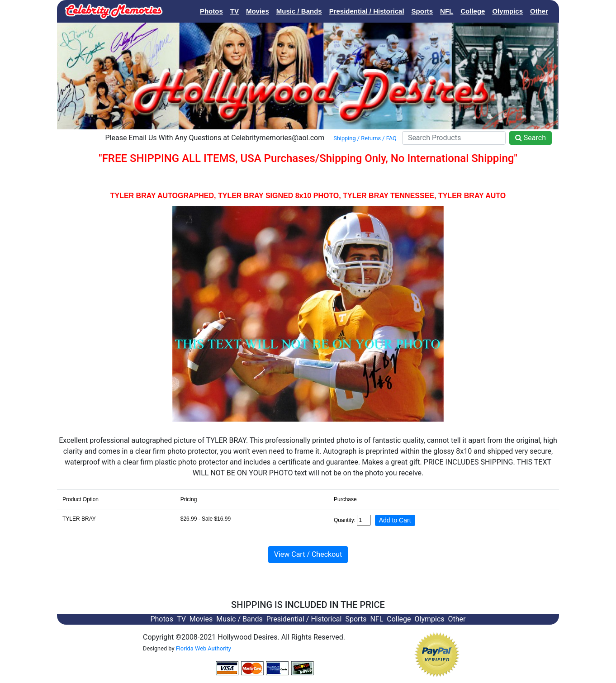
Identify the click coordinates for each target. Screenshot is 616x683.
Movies (258, 11)
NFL (447, 11)
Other (539, 11)
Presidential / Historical (367, 11)
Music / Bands (299, 11)
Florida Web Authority (204, 648)
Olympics (507, 11)
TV (235, 11)
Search (531, 138)
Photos (211, 11)
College (473, 11)
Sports (422, 11)
